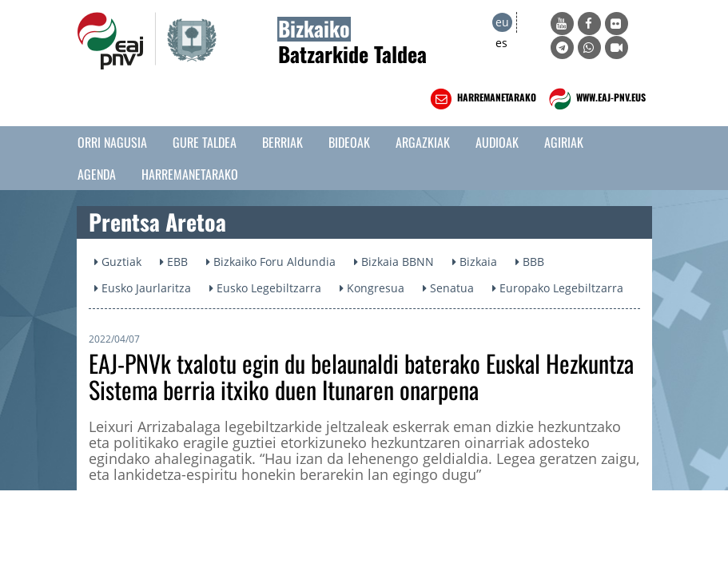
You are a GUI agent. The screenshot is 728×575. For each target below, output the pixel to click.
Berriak (282, 142)
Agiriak (564, 142)
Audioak (497, 142)
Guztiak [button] (118, 262)
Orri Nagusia (112, 142)
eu (502, 22)
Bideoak (349, 142)
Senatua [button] (448, 288)
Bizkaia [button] (475, 262)
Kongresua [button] (372, 288)
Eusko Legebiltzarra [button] (265, 288)
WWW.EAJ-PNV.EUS (596, 99)
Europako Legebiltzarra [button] (558, 288)
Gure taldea (205, 142)
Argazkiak (423, 142)
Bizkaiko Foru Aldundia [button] (271, 262)
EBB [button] (174, 262)
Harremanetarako (190, 174)
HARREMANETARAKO (481, 99)
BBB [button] (530, 262)
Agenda (97, 174)
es (501, 43)
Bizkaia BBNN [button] (394, 262)
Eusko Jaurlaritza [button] (143, 288)
